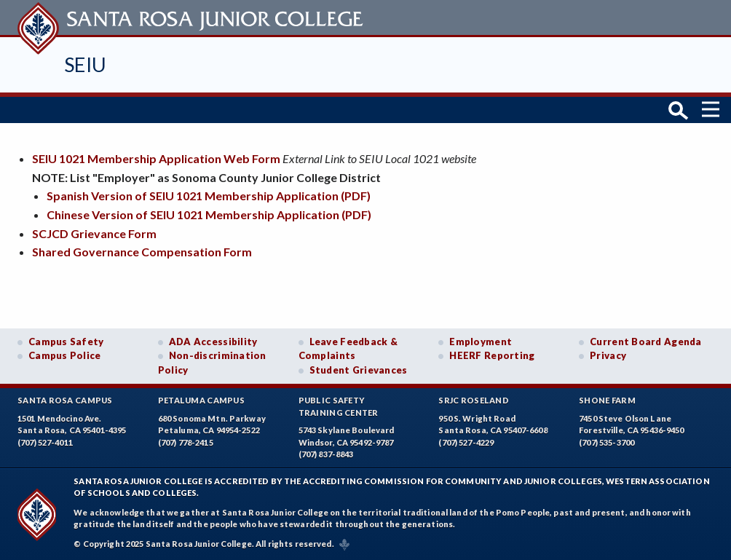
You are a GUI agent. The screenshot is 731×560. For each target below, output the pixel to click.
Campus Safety (66, 342)
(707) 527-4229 (466, 442)
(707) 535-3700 (606, 442)
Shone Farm (607, 400)
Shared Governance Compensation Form (142, 252)
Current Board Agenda (646, 342)
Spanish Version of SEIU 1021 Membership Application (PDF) (209, 196)
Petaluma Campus (201, 400)
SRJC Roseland (474, 400)
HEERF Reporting (492, 355)
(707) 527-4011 (45, 442)
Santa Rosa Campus (65, 400)
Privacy (608, 355)
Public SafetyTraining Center (339, 406)
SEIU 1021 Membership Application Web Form (156, 158)
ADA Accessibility (213, 342)
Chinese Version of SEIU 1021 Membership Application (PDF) (209, 214)
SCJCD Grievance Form (94, 233)
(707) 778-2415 (186, 442)
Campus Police (65, 355)
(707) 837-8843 (326, 454)
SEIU (86, 64)
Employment (481, 342)
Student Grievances (359, 370)
